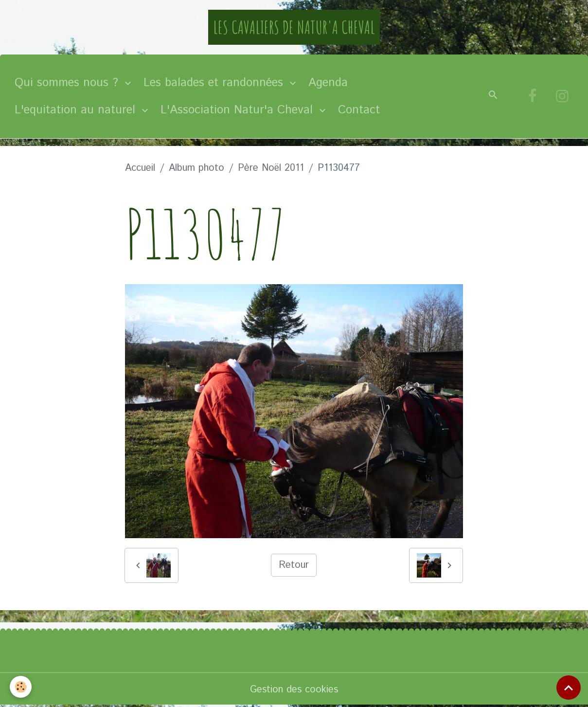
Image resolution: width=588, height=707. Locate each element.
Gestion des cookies (294, 690)
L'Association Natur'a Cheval (239, 110)
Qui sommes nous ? (68, 83)
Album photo (196, 168)
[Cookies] (21, 687)
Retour (294, 565)
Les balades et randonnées (215, 83)
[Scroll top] (569, 688)
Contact (359, 110)
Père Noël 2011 (271, 168)
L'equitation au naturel (77, 110)
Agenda (328, 83)
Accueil (140, 168)
